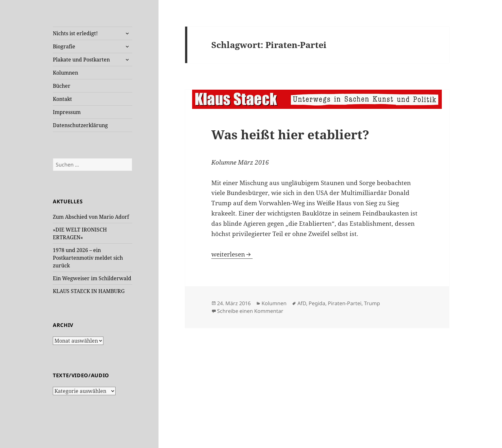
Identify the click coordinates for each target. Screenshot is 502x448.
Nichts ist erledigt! (75, 33)
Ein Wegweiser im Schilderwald (92, 278)
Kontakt (62, 99)
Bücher (62, 86)
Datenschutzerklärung (80, 125)
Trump (372, 303)
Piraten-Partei (345, 303)
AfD (302, 303)
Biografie (64, 46)
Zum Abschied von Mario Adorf (91, 217)
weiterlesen (232, 254)
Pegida (317, 303)
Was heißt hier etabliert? (290, 134)
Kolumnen (65, 73)
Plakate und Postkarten (81, 60)
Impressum (67, 112)
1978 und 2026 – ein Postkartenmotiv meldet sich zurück (88, 258)
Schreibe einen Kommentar (250, 311)
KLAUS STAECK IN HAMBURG (89, 291)
